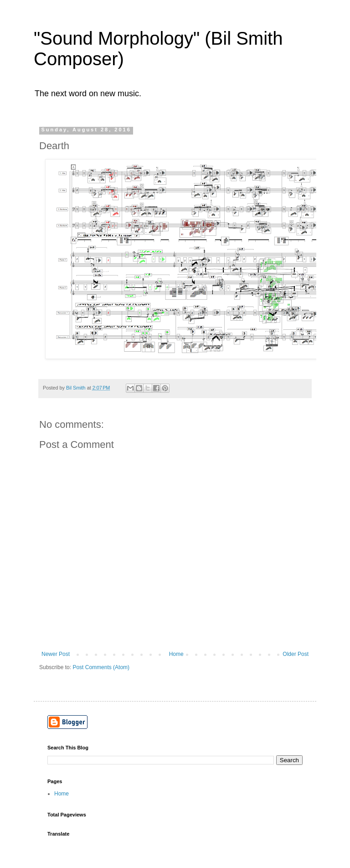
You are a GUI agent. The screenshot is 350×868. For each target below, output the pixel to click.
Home (176, 654)
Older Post (296, 654)
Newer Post (56, 654)
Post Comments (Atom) (101, 667)
